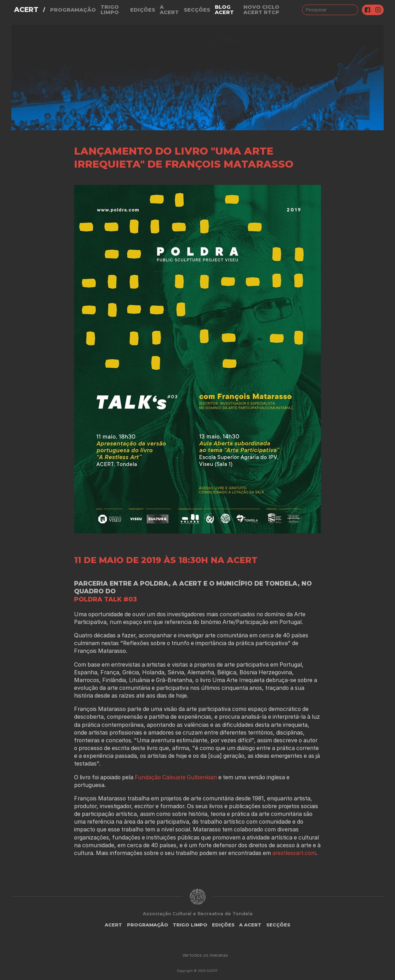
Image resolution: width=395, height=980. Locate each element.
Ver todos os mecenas (205, 955)
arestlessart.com (294, 853)
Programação (73, 10)
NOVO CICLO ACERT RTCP (261, 10)
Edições (143, 10)
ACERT (26, 10)
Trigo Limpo (110, 10)
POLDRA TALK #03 (105, 599)
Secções (197, 10)
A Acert (169, 10)
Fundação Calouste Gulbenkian (177, 777)
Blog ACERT (224, 10)
